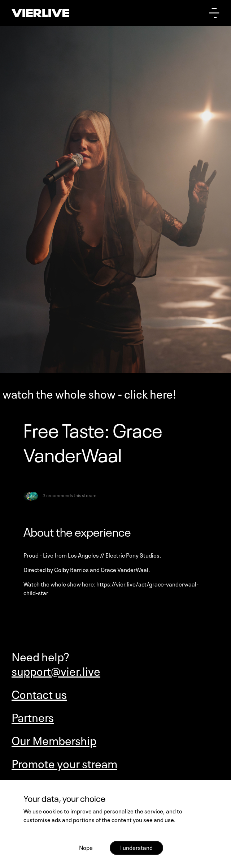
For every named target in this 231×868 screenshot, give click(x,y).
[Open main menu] (214, 13)
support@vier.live (56, 670)
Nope (86, 847)
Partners (33, 717)
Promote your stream (64, 763)
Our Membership (54, 740)
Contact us (39, 693)
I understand (136, 847)
